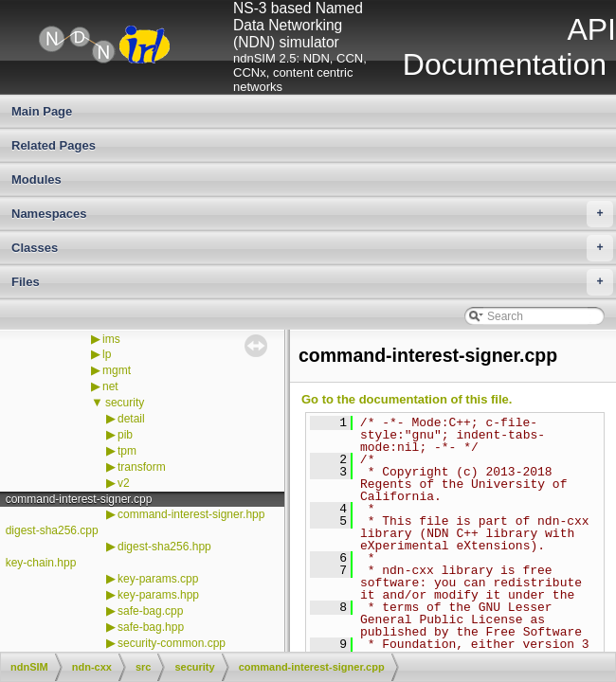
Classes (312, 248)
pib (125, 435)
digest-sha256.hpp (164, 547)
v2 (124, 483)
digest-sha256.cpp (52, 530)
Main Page (42, 111)
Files (312, 282)
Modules (36, 179)
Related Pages (54, 145)
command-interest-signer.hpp (191, 514)
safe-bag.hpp (151, 627)
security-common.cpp (172, 643)
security (125, 403)
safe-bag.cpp (150, 611)
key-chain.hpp (41, 563)
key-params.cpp (158, 579)
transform (142, 467)
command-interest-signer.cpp (79, 499)
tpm (127, 451)
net (110, 386)
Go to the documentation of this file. (407, 399)
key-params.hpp (158, 595)
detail (131, 419)
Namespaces (312, 214)
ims (111, 339)
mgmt (117, 370)
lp (107, 354)
